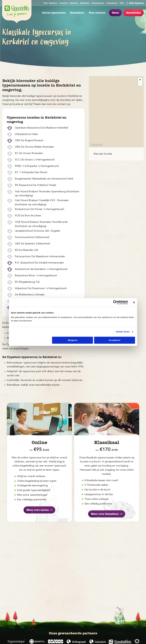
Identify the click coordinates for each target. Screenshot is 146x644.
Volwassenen (98, 3)
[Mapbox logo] (96, 145)
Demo (115, 13)
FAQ (122, 3)
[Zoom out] (140, 84)
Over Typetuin (50, 3)
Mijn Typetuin (135, 3)
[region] (116, 112)
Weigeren (73, 340)
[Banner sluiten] (134, 302)
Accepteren (115, 340)
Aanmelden (133, 13)
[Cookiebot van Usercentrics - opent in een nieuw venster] (115, 302)
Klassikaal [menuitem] (77, 13)
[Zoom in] (140, 80)
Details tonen (123, 332)
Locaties (63, 3)
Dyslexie (74, 3)
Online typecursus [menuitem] (54, 13)
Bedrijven (85, 3)
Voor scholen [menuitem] (97, 13)
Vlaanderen (112, 3)
